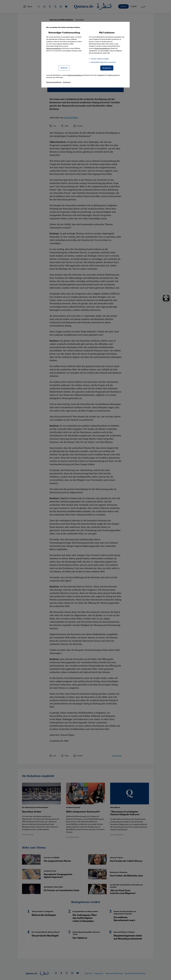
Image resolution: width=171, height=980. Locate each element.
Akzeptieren (107, 68)
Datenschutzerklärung (54, 48)
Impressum (67, 82)
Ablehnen (64, 68)
